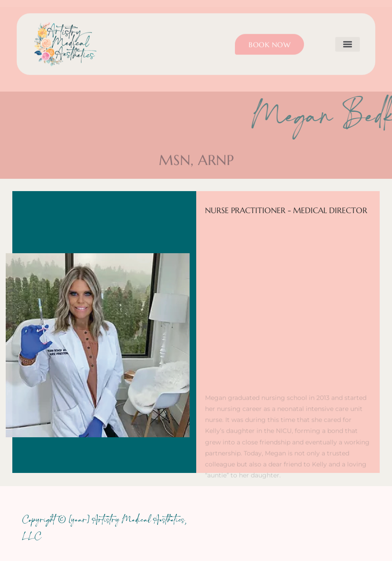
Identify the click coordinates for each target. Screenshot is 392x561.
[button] (348, 39)
